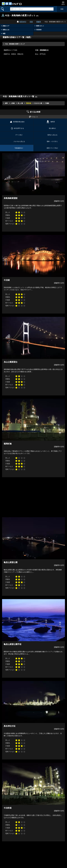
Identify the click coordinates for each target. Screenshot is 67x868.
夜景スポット (40, 26)
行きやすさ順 (38, 103)
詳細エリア (6, 26)
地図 (4, 34)
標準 (6, 103)
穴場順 (47, 103)
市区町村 (39, 30)
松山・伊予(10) (40, 54)
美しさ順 (20, 103)
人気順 (13, 103)
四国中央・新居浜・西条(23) (13, 54)
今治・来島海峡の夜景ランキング (15, 44)
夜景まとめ (6, 30)
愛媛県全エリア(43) (10, 50)
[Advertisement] (33, 77)
